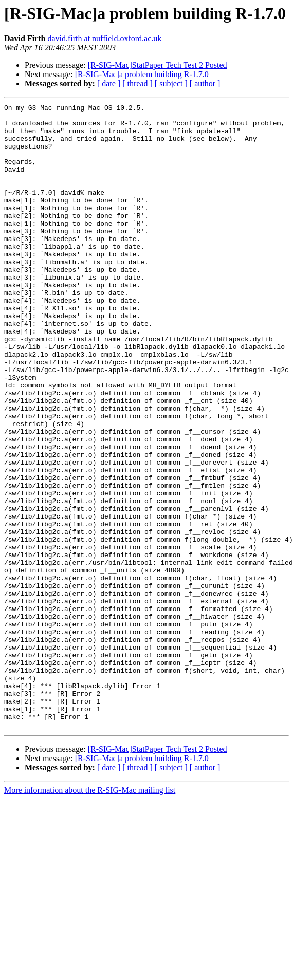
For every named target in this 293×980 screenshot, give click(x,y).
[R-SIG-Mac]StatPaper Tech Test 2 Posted (158, 65)
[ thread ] (138, 84)
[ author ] (205, 84)
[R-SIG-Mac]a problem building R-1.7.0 (142, 74)
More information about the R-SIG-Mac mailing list (90, 915)
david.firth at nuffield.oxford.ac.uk (104, 38)
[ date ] (109, 84)
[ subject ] (171, 84)
